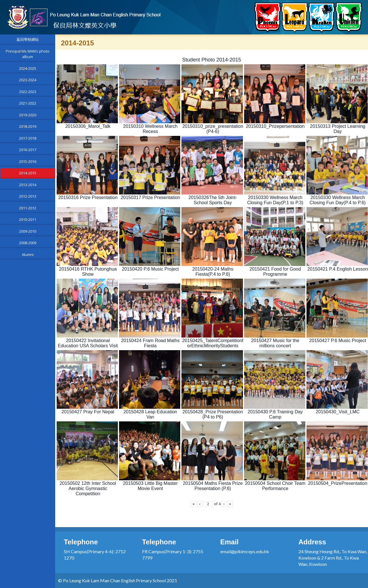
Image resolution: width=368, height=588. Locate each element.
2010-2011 (28, 219)
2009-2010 (28, 231)
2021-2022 (28, 103)
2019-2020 (28, 115)
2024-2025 (28, 68)
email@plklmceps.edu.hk (245, 551)
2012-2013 (28, 196)
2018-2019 (28, 126)
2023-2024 (28, 80)
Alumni (28, 255)
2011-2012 (28, 208)
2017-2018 (28, 138)
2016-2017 (28, 150)
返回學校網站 (28, 39)
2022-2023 (28, 92)
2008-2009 (28, 243)
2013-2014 (28, 185)
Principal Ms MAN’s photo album (28, 54)
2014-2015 (28, 173)
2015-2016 (28, 161)
